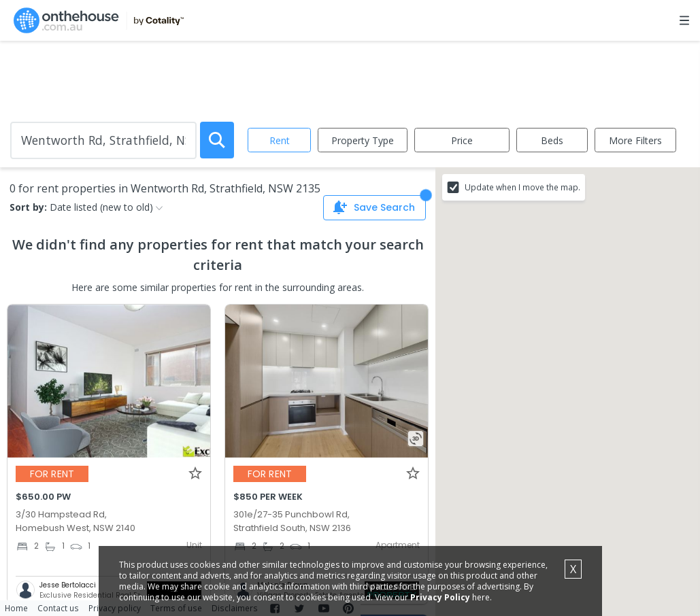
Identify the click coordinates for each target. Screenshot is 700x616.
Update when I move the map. (522, 187)
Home (16, 608)
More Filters (635, 140)
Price (462, 140)
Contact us (58, 608)
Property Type (363, 140)
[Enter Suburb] (103, 140)
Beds (552, 140)
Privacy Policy (440, 597)
